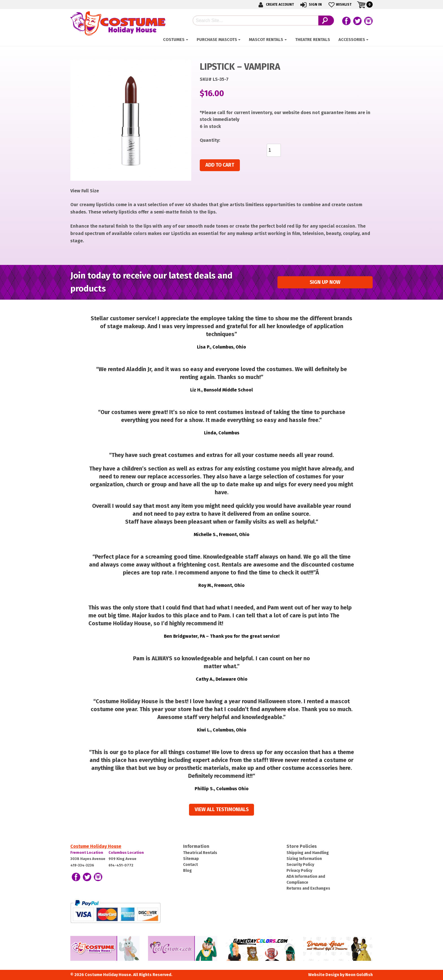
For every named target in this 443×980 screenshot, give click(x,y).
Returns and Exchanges (308, 888)
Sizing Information (304, 859)
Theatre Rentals (313, 40)
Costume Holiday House (96, 846)
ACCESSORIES (352, 40)
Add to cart (220, 165)
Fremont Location (87, 852)
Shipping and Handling (308, 853)
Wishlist (339, 5)
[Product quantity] (274, 150)
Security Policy (300, 865)
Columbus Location (126, 852)
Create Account (275, 5)
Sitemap (191, 859)
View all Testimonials (222, 810)
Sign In (311, 5)
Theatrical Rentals (200, 853)
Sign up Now (325, 282)
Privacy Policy (299, 871)
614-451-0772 (121, 865)
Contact (190, 865)
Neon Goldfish (359, 975)
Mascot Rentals (266, 40)
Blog (187, 871)
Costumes (174, 40)
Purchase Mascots (217, 40)
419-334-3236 (82, 865)
